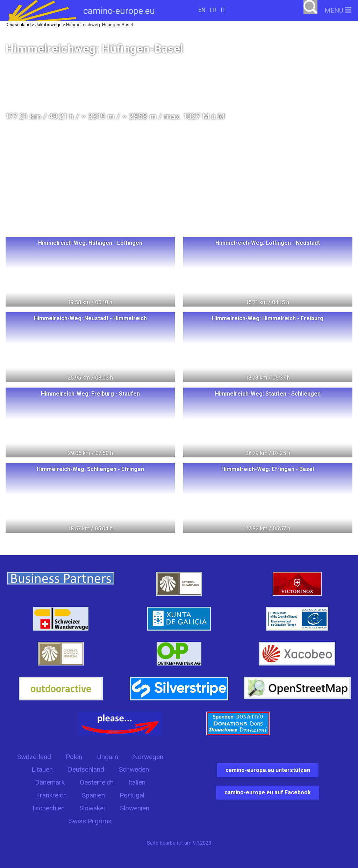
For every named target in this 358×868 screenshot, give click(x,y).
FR (213, 10)
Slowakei (92, 808)
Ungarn (108, 757)
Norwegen (148, 757)
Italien (137, 782)
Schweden (134, 769)
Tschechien (48, 808)
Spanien (93, 795)
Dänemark (50, 782)
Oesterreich (97, 782)
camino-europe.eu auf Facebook (268, 792)
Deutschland (86, 769)
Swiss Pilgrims (90, 821)
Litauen (42, 769)
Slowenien (135, 808)
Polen (74, 757)
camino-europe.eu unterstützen (268, 770)
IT (223, 10)
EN (202, 10)
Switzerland (34, 757)
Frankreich (51, 795)
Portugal (132, 795)
